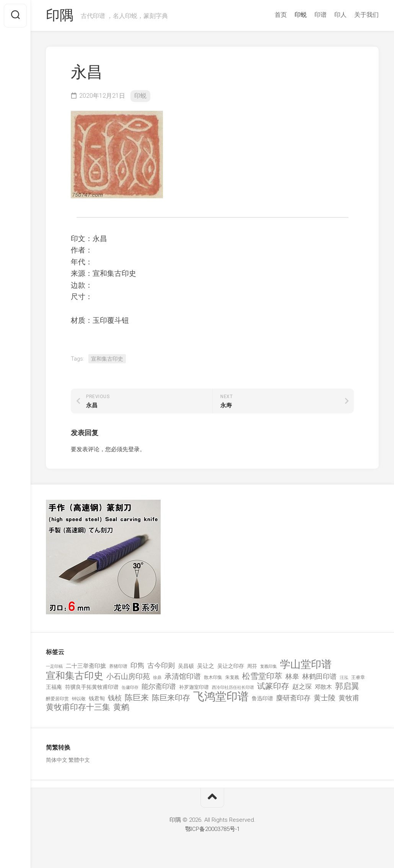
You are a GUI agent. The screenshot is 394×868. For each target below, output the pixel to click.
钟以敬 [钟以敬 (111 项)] (79, 699)
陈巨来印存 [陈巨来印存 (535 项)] (171, 698)
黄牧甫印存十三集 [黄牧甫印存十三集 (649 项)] (78, 708)
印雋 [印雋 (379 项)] (137, 666)
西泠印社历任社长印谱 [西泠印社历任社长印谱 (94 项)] (233, 688)
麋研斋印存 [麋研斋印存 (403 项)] (293, 698)
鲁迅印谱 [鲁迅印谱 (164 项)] (262, 698)
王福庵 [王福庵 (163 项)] (54, 687)
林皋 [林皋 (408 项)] (292, 676)
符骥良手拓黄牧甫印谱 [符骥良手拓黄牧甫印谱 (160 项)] (92, 687)
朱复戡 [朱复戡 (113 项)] (232, 677)
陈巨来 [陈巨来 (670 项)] (137, 698)
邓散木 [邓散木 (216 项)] (323, 687)
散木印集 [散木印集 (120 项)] (213, 677)
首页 (281, 15)
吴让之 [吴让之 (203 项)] (206, 666)
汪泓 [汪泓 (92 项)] (344, 678)
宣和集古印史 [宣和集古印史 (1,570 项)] (75, 676)
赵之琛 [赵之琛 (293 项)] (302, 687)
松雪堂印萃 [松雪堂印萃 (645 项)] (262, 676)
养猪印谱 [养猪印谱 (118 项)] (118, 667)
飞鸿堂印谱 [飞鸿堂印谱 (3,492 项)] (221, 697)
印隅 (59, 16)
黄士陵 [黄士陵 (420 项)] (325, 698)
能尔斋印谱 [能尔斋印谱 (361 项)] (159, 687)
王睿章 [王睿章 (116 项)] (358, 677)
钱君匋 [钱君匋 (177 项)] (97, 698)
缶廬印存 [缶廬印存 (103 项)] (130, 688)
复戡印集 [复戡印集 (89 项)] (269, 667)
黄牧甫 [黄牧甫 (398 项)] (349, 698)
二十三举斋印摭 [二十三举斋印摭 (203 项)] (86, 666)
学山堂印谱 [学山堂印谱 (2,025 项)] (306, 665)
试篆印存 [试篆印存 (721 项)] (273, 687)
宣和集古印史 (107, 359)
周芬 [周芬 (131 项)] (252, 666)
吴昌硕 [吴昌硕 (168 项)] (186, 666)
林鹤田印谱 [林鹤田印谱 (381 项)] (319, 676)
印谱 (321, 15)
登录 (134, 449)
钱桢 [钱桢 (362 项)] (115, 698)
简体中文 (57, 760)
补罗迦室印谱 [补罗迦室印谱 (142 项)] (194, 687)
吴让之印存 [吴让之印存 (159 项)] (231, 666)
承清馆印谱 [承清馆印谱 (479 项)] (183, 677)
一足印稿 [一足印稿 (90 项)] (54, 667)
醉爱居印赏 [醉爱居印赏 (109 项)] (57, 699)
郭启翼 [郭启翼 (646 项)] (347, 687)
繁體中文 (79, 760)
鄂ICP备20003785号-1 (212, 829)
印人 (340, 15)
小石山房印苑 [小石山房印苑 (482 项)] (128, 677)
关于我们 (366, 15)
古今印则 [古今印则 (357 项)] (161, 666)
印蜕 (301, 15)
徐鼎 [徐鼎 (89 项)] (157, 678)
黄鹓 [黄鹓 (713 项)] (121, 708)
